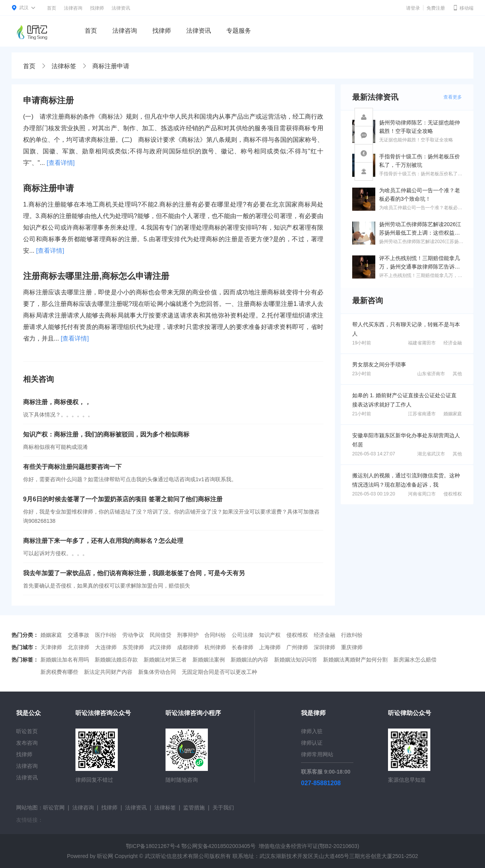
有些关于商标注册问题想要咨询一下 (72, 467)
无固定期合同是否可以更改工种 (219, 672)
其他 (457, 374)
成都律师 (188, 647)
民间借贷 (161, 635)
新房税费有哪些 (59, 672)
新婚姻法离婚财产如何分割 (355, 660)
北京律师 (79, 647)
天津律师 (51, 647)
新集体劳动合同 (157, 672)
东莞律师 (133, 647)
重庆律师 (352, 647)
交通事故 (79, 635)
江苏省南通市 (422, 414)
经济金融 (453, 343)
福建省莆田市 (422, 343)
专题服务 (239, 31)
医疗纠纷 (106, 635)
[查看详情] (61, 163)
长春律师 (242, 647)
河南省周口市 (422, 494)
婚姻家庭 (453, 414)
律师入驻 (312, 731)
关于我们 (223, 808)
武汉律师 (161, 647)
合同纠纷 (215, 635)
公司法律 (242, 635)
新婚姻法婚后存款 (116, 660)
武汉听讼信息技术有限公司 (177, 856)
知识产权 (270, 635)
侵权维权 (453, 494)
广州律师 (297, 647)
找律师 (97, 8)
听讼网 (105, 856)
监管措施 (194, 808)
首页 (52, 8)
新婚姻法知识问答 (296, 660)
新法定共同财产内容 (108, 672)
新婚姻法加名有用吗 (65, 660)
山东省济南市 (431, 374)
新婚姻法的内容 (249, 660)
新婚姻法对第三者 (165, 660)
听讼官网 (54, 808)
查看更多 (453, 97)
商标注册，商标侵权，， (57, 402)
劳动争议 (133, 635)
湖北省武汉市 (431, 454)
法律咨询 (73, 8)
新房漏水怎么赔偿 (415, 660)
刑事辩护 (188, 635)
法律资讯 (121, 8)
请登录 (413, 8)
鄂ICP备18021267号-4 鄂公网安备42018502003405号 (191, 846)
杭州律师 (215, 647)
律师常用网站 (317, 754)
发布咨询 (27, 743)
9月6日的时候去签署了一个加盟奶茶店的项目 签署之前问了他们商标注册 (123, 499)
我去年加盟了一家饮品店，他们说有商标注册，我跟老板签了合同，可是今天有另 (134, 573)
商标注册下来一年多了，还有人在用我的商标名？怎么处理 (103, 541)
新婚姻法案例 (209, 660)
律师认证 (312, 743)
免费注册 (436, 8)
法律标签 (64, 66)
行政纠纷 (352, 635)
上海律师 (270, 647)
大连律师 (106, 647)
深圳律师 (324, 647)
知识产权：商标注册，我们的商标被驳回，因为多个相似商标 (106, 434)
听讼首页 (27, 731)
